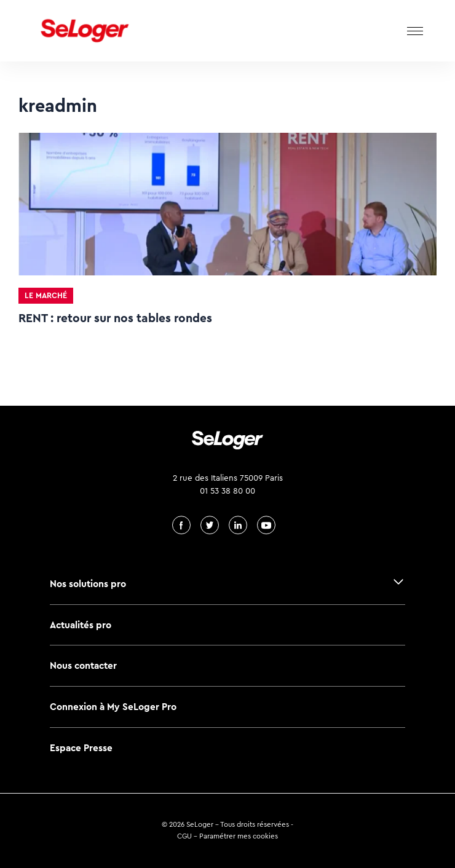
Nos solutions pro (88, 584)
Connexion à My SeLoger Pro (113, 707)
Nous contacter (83, 665)
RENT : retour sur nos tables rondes (115, 318)
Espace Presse (81, 748)
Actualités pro (81, 625)
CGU (184, 836)
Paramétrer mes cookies (239, 836)
